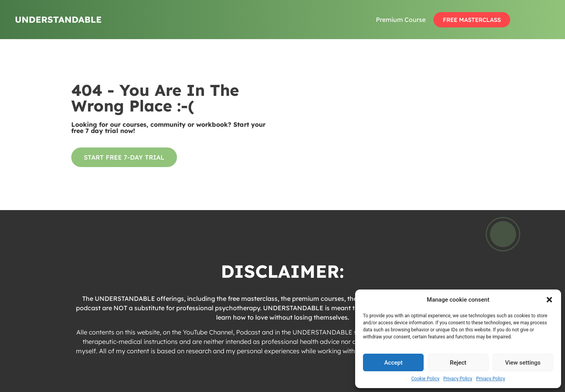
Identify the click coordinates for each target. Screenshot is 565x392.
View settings (523, 363)
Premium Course (401, 20)
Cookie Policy (425, 379)
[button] (549, 300)
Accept (393, 363)
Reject (458, 363)
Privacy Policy (458, 379)
